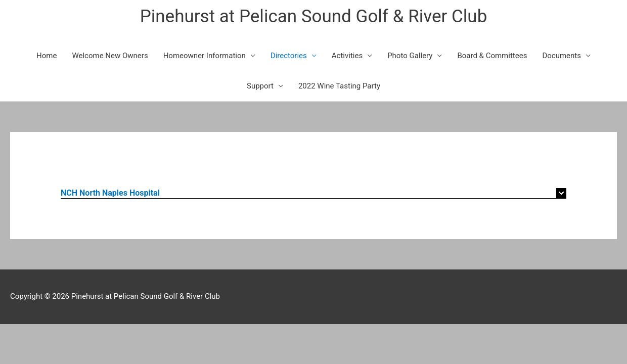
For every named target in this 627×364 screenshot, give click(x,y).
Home (47, 56)
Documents (562, 56)
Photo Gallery (410, 56)
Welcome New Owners (110, 56)
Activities (347, 56)
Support (260, 86)
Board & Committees (492, 56)
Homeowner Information (205, 56)
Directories (289, 56)
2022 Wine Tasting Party (339, 86)
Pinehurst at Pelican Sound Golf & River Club (314, 16)
